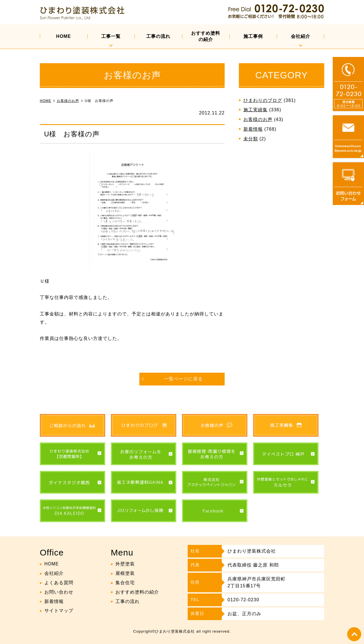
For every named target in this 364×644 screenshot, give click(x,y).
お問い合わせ (59, 592)
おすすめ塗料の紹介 (206, 36)
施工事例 (253, 36)
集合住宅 (125, 583)
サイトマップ (59, 611)
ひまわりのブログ (263, 100)
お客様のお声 (258, 119)
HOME (63, 36)
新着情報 (253, 129)
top (354, 634)
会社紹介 (301, 36)
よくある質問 (59, 583)
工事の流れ (158, 36)
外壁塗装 (125, 564)
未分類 (251, 139)
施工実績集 (256, 110)
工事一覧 (111, 36)
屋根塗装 (125, 574)
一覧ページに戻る (183, 379)
